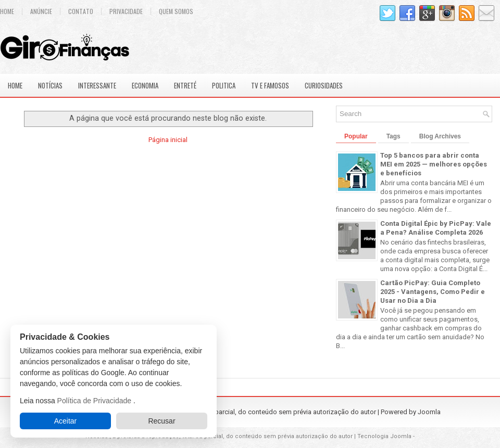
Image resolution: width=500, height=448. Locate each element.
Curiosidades (324, 85)
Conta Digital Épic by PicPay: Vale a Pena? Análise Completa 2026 (436, 228)
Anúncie (41, 11)
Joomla (429, 412)
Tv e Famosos (270, 85)
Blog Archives (440, 136)
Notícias (50, 85)
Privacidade (126, 11)
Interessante (97, 85)
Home (15, 85)
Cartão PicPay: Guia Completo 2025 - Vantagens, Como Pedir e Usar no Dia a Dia (433, 292)
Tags (393, 136)
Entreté (185, 85)
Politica (224, 85)
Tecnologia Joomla (384, 436)
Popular (356, 136)
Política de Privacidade (95, 401)
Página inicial (168, 140)
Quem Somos (176, 11)
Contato (81, 11)
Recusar (161, 421)
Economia (145, 85)
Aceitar (66, 421)
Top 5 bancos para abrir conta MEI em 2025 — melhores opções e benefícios (434, 164)
